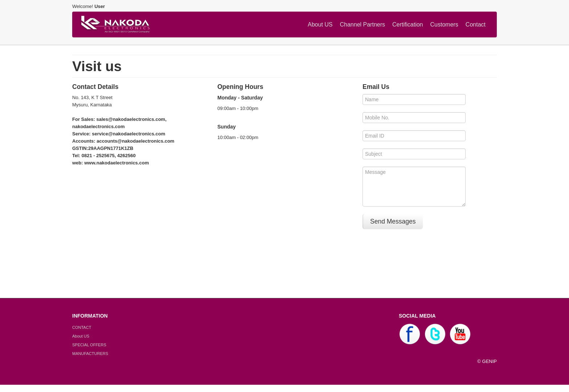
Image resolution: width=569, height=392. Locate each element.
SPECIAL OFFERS (89, 345)
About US (320, 24)
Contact (476, 24)
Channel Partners (363, 24)
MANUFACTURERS (90, 354)
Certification (408, 24)
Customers (444, 24)
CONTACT (82, 327)
